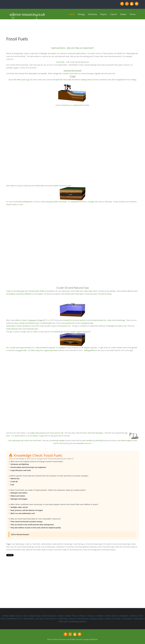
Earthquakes (124, 616)
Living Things (63, 619)
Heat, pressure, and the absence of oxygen (27, 510)
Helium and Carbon (18, 496)
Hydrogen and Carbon (19, 493)
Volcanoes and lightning (20, 464)
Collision (68, 616)
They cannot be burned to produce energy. (27, 522)
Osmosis (73, 619)
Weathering (73, 621)
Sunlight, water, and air (19, 507)
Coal (12, 485)
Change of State (35, 616)
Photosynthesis (83, 619)
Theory (75, 616)
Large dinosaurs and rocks (21, 470)
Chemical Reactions (50, 616)
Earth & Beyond (112, 616)
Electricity (134, 616)
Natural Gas (15, 479)
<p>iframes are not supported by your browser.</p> (72, 145)
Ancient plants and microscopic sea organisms (28, 467)
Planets (108, 619)
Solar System (127, 619)
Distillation (100, 616)
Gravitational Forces (15, 619)
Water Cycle (63, 621)
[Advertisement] (72, 574)
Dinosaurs (91, 616)
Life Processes (51, 619)
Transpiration (139, 619)
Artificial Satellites (9, 616)
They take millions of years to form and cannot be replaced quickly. (36, 528)
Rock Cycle (117, 619)
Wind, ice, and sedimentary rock (23, 513)
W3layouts (94, 639)
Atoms (20, 616)
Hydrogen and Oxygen (19, 499)
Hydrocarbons (29, 619)
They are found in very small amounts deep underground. (32, 525)
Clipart (61, 616)
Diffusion (82, 616)
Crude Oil (14, 482)
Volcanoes (83, 621)
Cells (25, 616)
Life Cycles (40, 619)
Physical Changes (97, 619)
